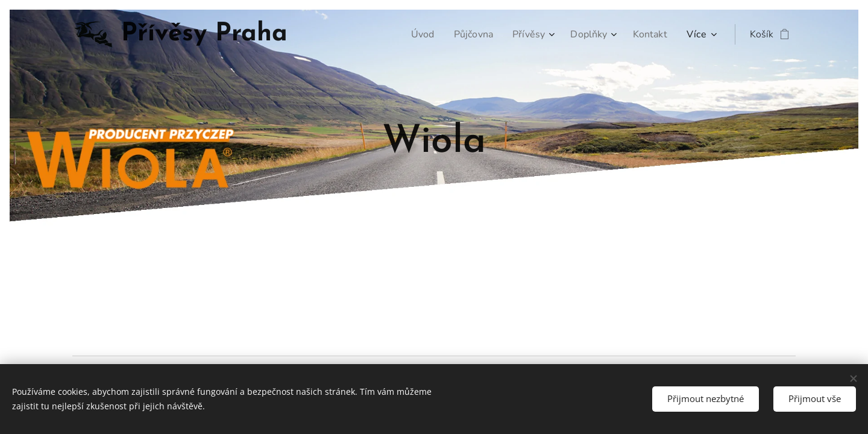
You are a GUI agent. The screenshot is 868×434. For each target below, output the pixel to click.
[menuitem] (414, 34)
